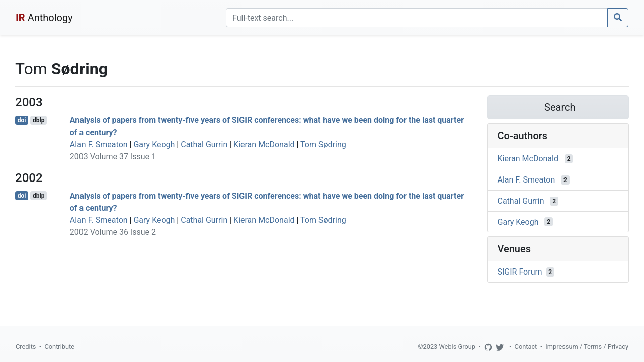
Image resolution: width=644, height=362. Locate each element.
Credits (26, 347)
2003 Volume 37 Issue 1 (113, 157)
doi (22, 120)
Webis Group (457, 347)
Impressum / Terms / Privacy (587, 347)
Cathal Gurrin (204, 145)
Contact (526, 347)
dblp (38, 120)
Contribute (59, 347)
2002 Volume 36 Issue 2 (113, 232)
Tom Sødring (323, 145)
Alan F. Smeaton (99, 145)
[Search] (417, 18)
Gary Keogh (154, 145)
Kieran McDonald (264, 145)
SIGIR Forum (520, 272)
